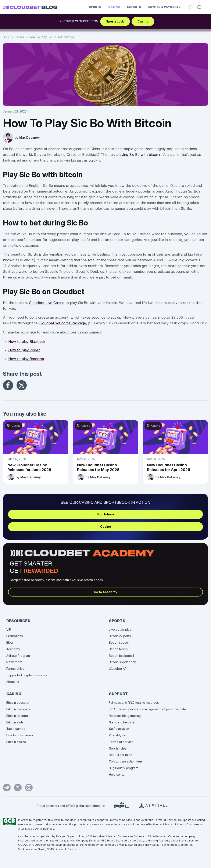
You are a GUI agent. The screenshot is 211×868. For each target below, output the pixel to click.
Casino (114, 7)
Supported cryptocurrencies (27, 675)
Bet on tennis (118, 649)
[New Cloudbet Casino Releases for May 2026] (105, 437)
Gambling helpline (122, 722)
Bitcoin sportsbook (122, 662)
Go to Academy (105, 592)
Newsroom (14, 662)
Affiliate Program (18, 656)
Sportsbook (115, 21)
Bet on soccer (119, 642)
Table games (16, 729)
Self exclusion (119, 729)
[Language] (190, 7)
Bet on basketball (121, 656)
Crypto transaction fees (126, 761)
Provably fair (118, 735)
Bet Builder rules (121, 755)
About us (13, 682)
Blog (6, 37)
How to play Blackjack (27, 342)
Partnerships (15, 669)
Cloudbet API (118, 669)
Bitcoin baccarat (18, 703)
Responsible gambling (125, 716)
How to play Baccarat (26, 359)
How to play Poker (24, 350)
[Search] (200, 7)
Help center (117, 774)
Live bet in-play (120, 630)
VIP (9, 630)
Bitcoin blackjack (18, 709)
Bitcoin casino (16, 742)
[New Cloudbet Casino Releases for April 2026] (175, 437)
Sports (95, 7)
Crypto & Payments (164, 7)
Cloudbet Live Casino (47, 303)
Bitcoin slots (15, 722)
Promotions (15, 636)
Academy (13, 649)
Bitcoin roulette (17, 716)
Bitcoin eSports (120, 636)
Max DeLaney (29, 137)
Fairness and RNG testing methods (134, 703)
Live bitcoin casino (20, 735)
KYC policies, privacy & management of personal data (147, 709)
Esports (134, 7)
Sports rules (118, 748)
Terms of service (121, 742)
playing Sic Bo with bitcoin (138, 155)
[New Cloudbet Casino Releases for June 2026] (36, 437)
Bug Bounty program (124, 768)
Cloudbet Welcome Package (62, 323)
